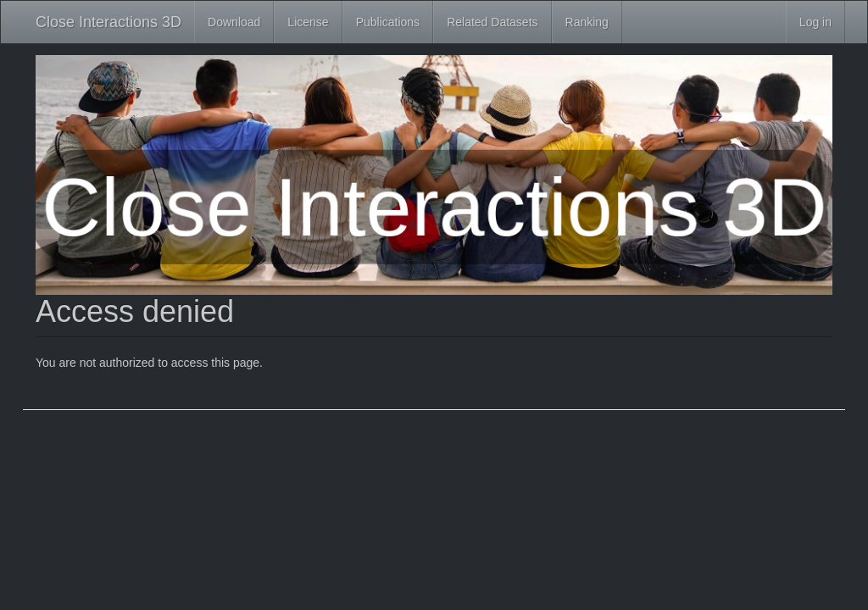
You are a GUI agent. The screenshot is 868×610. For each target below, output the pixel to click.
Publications (388, 22)
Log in (815, 22)
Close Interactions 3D (108, 22)
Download (234, 22)
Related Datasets (492, 22)
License (308, 22)
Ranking (587, 22)
